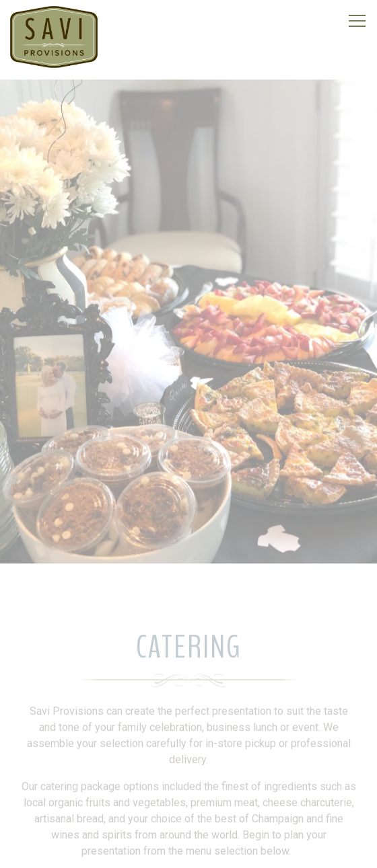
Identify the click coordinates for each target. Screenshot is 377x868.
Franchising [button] (188, 850)
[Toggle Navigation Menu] (357, 21)
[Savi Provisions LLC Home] (54, 36)
